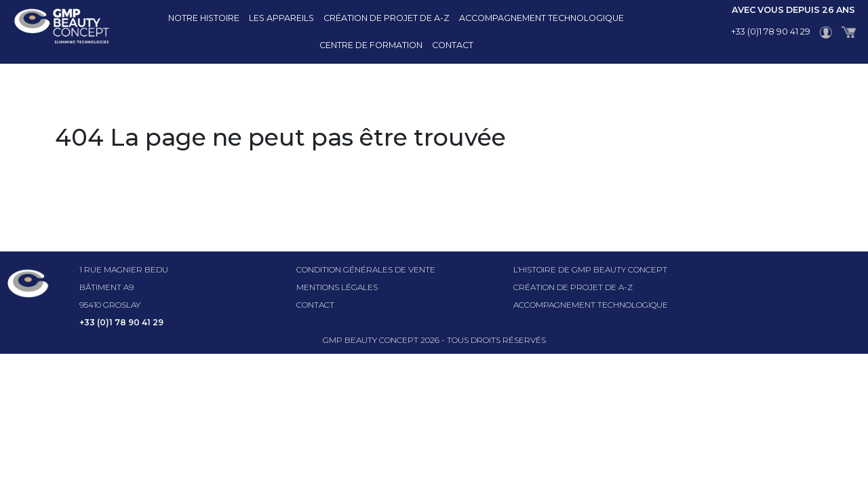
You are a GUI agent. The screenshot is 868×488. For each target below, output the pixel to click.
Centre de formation (371, 45)
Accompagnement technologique (541, 18)
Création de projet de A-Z (387, 18)
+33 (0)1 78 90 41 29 (771, 32)
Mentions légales (337, 287)
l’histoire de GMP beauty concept (590, 269)
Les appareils (281, 18)
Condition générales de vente (366, 269)
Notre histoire (204, 18)
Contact (453, 45)
